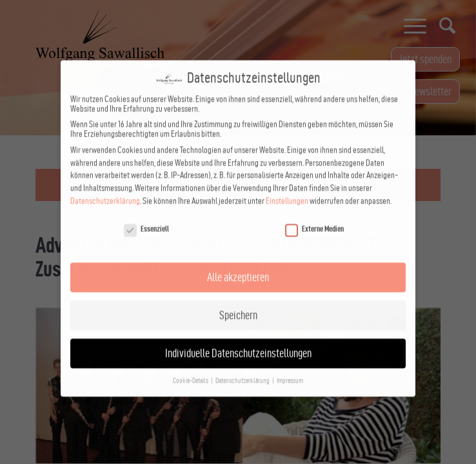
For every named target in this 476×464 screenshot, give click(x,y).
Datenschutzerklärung (105, 189)
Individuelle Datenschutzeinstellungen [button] (238, 341)
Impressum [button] (290, 369)
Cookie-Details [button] (191, 369)
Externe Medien (314, 217)
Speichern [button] (238, 303)
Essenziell (146, 217)
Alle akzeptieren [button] (238, 265)
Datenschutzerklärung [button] (243, 369)
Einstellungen (287, 189)
